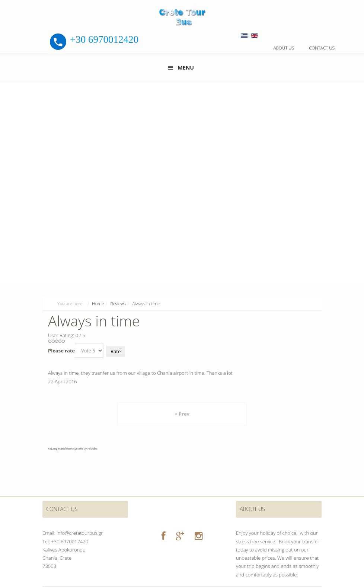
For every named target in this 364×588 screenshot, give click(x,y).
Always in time (94, 321)
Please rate (61, 351)
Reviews (118, 303)
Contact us (322, 48)
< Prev (182, 414)
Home (98, 303)
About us (284, 48)
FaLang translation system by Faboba (73, 448)
